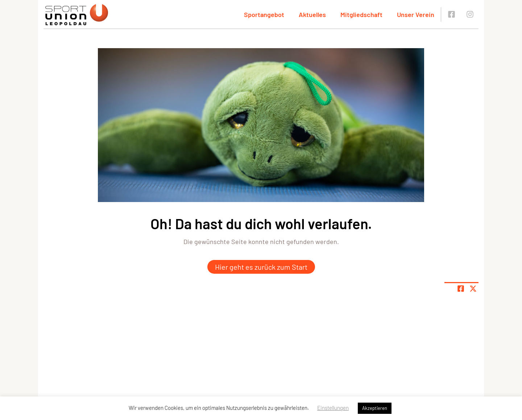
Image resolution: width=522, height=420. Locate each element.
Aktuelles (312, 14)
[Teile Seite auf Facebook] (461, 289)
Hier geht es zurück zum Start (261, 267)
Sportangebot (264, 14)
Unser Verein (416, 14)
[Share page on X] (473, 289)
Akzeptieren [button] (375, 408)
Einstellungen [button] (333, 408)
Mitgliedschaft (361, 14)
